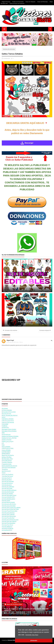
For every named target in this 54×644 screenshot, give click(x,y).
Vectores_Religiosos (7, 527)
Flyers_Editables (6, 447)
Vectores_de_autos (7, 485)
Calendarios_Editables (8, 419)
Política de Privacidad (18, 2)
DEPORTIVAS (5, 428)
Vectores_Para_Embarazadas (10, 511)
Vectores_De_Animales (9, 49)
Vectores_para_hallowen (8, 515)
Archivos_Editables (7, 410)
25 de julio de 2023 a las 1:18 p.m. (15, 342)
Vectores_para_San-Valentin (9, 522)
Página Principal (6, 2)
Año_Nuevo (5, 409)
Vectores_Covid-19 (7, 478)
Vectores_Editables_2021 (8, 497)
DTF (3, 443)
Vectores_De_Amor (7, 480)
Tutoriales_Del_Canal (7, 476)
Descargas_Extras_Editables (9, 431)
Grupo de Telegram (31, 2)
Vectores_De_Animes (7, 483)
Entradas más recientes (10, 330)
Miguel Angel (10, 340)
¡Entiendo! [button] (34, 641)
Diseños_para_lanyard (8, 442)
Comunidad (5, 424)
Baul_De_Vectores (6, 414)
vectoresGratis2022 (7, 530)
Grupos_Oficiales (6, 450)
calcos (3, 417)
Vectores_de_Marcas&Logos (9, 490)
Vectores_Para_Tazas (7, 525)
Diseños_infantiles (7, 440)
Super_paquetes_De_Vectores (9, 466)
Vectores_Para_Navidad (8, 518)
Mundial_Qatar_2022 (7, 459)
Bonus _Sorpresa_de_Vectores (10, 415)
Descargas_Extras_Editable (9, 429)
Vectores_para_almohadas (9, 504)
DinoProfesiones (6, 435)
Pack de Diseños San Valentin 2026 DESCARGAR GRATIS (26, 610)
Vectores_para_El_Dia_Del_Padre (10, 509)
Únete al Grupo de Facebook (17, 3)
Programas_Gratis (7, 464)
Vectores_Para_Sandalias (8, 523)
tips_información (6, 471)
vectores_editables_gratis (8, 499)
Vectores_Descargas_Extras (9, 495)
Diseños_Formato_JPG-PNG (9, 438)
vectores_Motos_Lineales (8, 502)
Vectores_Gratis (6, 501)
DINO (3, 433)
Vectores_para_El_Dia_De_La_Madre (11, 508)
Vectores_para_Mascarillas (9, 516)
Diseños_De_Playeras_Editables (10, 436)
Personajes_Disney (7, 461)
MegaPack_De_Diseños (8, 455)
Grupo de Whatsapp (43, 2)
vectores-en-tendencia (7, 528)
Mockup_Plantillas (7, 457)
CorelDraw (4, 426)
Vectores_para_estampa (8, 513)
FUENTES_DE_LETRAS (8, 449)
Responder (52, 342)
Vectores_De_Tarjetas (7, 494)
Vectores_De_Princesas (8, 492)
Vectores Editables (12, 640)
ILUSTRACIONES (6, 452)
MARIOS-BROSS (6, 454)
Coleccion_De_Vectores (8, 422)
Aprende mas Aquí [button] (32, 635)
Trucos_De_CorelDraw (7, 475)
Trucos (4, 473)
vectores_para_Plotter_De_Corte (10, 520)
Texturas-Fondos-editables (9, 468)
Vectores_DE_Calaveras (8, 487)
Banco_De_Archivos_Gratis (9, 412)
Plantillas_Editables (7, 462)
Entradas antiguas (45, 330)
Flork (3, 445)
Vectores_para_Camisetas (9, 506)
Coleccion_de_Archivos (8, 421)
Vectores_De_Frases (7, 489)
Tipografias (5, 469)
